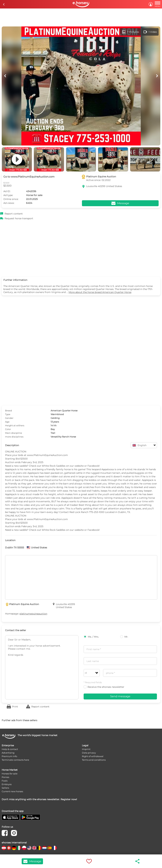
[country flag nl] (44, 848)
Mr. (124, 637)
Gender (9, 418)
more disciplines (14, 437)
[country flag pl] (24, 848)
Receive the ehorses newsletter (104, 687)
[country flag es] (50, 848)
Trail (53, 433)
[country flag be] (39, 848)
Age (7, 422)
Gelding (55, 418)
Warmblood (57, 414)
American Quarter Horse (64, 411)
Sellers (5, 788)
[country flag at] (4, 848)
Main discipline (14, 433)
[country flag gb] (34, 848)
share (138, 861)
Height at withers (15, 425)
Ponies (5, 777)
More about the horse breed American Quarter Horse (100, 292)
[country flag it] (19, 848)
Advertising (8, 753)
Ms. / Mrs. (91, 637)
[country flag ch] (9, 848)
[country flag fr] (55, 848)
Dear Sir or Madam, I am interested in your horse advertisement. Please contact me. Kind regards (42, 667)
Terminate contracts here (15, 760)
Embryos (7, 784)
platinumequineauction (33, 614)
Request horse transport (19, 218)
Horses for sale (10, 774)
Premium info (9, 756)
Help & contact (10, 749)
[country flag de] (14, 848)
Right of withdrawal (93, 756)
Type (8, 414)
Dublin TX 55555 (15, 548)
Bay (53, 429)
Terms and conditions (94, 760)
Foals (5, 781)
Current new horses (12, 791)
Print (15, 707)
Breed (8, 411)
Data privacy (89, 753)
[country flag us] (29, 848)
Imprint (86, 749)
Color (8, 429)
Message (32, 861)
